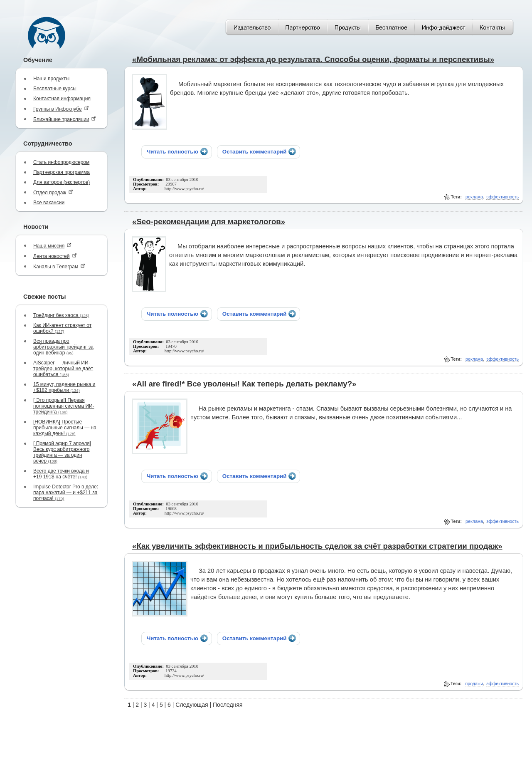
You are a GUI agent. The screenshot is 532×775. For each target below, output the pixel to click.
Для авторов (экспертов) (62, 182)
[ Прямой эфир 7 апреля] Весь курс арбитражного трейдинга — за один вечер (62, 452)
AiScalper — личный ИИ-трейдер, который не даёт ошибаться (63, 369)
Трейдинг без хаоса (61, 315)
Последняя (228, 705)
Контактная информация (62, 99)
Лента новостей (55, 256)
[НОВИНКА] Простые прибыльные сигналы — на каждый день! (65, 428)
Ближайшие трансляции (65, 119)
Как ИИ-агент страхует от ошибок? (62, 328)
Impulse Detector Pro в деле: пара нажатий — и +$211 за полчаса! (66, 493)
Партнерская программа (62, 172)
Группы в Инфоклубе (61, 109)
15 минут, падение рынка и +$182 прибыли (64, 387)
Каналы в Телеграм (59, 266)
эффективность (502, 197)
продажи (474, 683)
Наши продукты (51, 79)
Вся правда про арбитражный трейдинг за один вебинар (63, 347)
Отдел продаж (53, 192)
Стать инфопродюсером (61, 162)
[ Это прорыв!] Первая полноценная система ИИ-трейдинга (64, 406)
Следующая (192, 705)
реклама (474, 197)
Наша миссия (52, 246)
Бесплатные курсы (55, 89)
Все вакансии (49, 203)
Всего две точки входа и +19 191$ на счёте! (61, 474)
